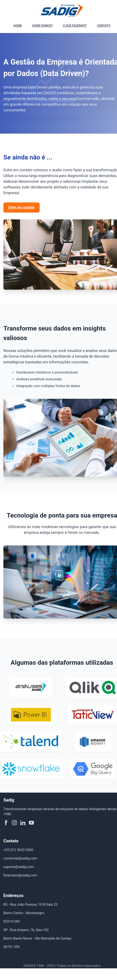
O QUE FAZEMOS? (75, 26)
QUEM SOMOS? (42, 26)
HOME (18, 26)
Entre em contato (22, 207)
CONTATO (104, 26)
